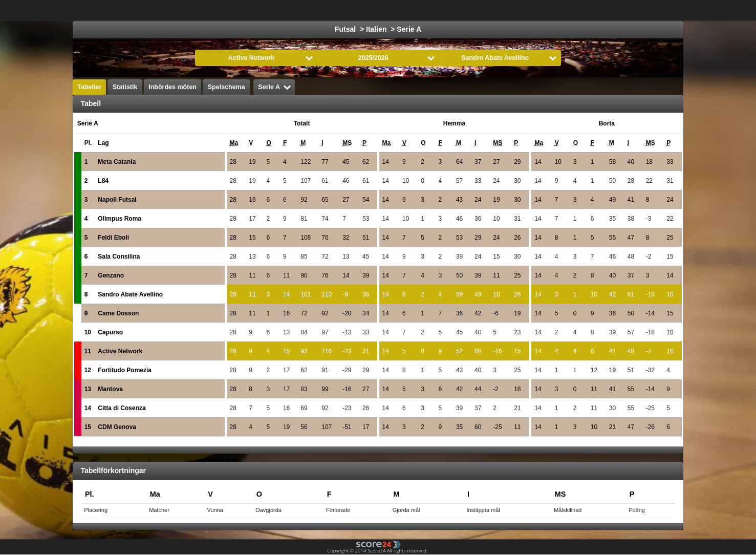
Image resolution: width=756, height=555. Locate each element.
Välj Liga (243, 10)
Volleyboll (518, 10)
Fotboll (298, 10)
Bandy (611, 10)
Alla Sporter (656, 10)
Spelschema (226, 87)
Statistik (125, 87)
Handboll (472, 10)
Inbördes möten (172, 87)
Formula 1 (425, 10)
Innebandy (567, 10)
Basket (382, 10)
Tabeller (89, 87)
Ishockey (340, 10)
